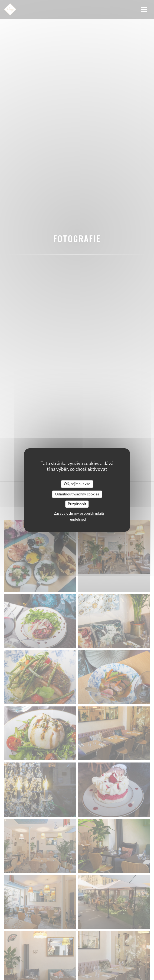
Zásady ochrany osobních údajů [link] (79, 513)
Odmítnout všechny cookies (77, 494)
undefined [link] (78, 519)
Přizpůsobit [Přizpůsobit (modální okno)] (77, 504)
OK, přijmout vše (77, 484)
